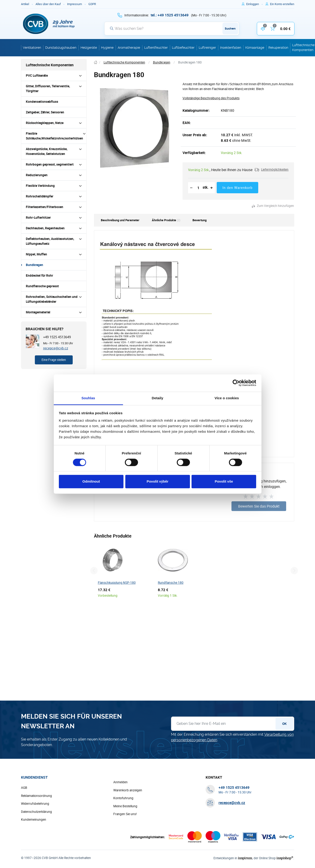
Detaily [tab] (158, 398)
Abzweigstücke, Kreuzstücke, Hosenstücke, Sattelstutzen (47, 151)
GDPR (92, 4)
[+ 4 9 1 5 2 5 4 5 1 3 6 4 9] (170, 15)
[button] (271, 170)
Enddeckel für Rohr (39, 275)
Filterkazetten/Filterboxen (45, 207)
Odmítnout (91, 482)
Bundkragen (34, 265)
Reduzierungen (37, 175)
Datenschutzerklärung (36, 812)
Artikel (25, 4)
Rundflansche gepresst (42, 286)
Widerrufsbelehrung (35, 804)
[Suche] (172, 28)
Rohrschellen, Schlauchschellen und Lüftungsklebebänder (52, 299)
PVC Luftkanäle (37, 76)
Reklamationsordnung (36, 796)
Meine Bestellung (125, 806)
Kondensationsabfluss (42, 102)
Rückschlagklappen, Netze (45, 123)
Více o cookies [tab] (227, 398)
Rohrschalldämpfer (40, 196)
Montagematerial (38, 312)
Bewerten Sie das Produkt (259, 506)
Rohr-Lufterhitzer (38, 218)
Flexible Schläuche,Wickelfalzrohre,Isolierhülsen (54, 136)
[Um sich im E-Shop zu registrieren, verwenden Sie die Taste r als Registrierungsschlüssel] (282, 4)
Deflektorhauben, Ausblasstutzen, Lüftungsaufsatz (50, 241)
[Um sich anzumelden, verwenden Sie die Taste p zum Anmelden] (254, 4)
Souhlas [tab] (88, 398)
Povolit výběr (157, 482)
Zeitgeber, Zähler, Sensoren (45, 112)
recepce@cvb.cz (56, 348)
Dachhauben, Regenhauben (45, 228)
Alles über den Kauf (48, 4)
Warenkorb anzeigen (128, 790)
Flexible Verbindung (40, 186)
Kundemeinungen (34, 820)
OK (284, 724)
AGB (24, 788)
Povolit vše (224, 482)
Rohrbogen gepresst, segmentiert (50, 164)
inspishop (286, 858)
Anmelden (120, 782)
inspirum (247, 858)
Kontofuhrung (123, 798)
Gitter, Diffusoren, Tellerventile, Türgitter (48, 89)
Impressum (75, 4)
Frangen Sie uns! (125, 814)
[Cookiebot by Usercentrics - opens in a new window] (236, 383)
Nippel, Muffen (36, 254)
